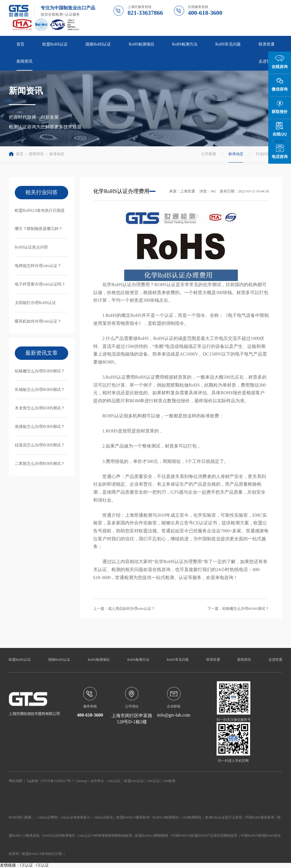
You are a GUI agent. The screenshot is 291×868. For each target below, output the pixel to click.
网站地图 (16, 781)
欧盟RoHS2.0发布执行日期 (42, 854)
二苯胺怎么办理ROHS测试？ (40, 464)
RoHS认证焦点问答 (31, 247)
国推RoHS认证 (98, 44)
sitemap (82, 781)
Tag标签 (32, 781)
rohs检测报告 (192, 817)
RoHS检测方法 (185, 44)
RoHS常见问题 (228, 44)
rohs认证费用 (48, 817)
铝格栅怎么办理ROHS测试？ (40, 371)
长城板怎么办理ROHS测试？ (40, 390)
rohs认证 (114, 781)
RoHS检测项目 (141, 44)
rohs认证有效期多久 (76, 817)
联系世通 (267, 44)
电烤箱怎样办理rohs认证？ (38, 266)
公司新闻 (209, 154)
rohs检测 (169, 781)
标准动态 (57, 154)
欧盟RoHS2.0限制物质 (152, 836)
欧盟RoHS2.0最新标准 (133, 817)
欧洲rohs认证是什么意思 (224, 817)
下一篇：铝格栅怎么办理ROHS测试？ (238, 609)
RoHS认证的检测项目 (59, 836)
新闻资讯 (24, 61)
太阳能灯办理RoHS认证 (35, 303)
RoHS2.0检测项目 (166, 817)
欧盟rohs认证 (134, 781)
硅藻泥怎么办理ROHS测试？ (40, 445)
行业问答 (263, 154)
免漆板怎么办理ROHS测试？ (40, 427)
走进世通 (267, 61)
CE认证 (26, 865)
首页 (20, 44)
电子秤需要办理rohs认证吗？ (40, 284)
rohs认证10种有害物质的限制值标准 (105, 836)
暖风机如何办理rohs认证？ (38, 321)
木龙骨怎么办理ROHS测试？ (40, 408)
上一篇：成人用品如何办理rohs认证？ (124, 609)
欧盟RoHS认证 (55, 44)
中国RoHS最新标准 (260, 817)
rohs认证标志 (104, 817)
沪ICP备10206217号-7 (57, 781)
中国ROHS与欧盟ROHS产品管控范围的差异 (205, 836)
